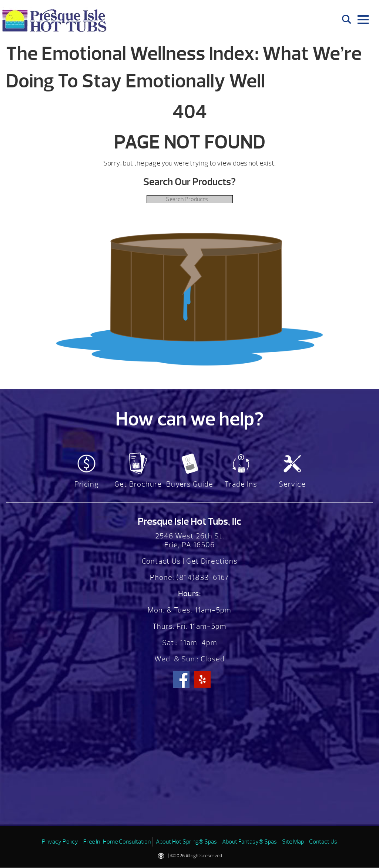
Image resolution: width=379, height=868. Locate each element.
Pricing (87, 484)
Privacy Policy (60, 842)
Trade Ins (241, 484)
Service (292, 484)
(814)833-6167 (202, 577)
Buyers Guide (190, 484)
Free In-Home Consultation (117, 842)
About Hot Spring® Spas (186, 842)
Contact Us (161, 561)
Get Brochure (138, 484)
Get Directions (212, 561)
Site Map (293, 842)
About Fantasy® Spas (249, 842)
